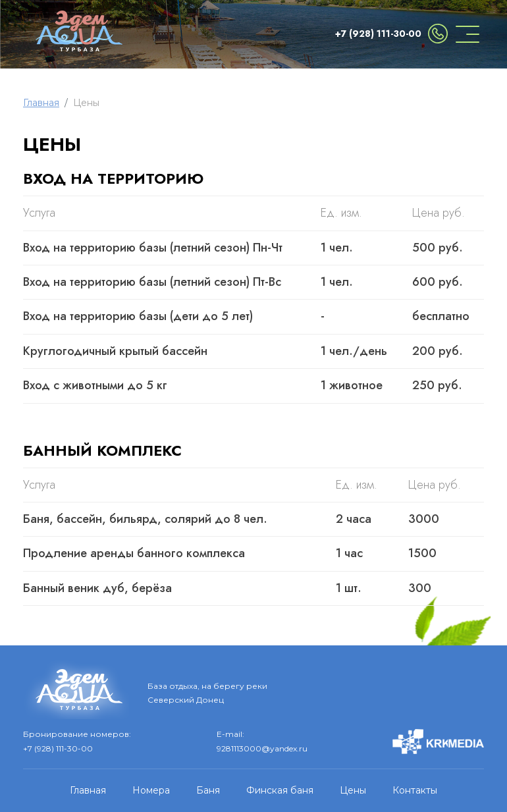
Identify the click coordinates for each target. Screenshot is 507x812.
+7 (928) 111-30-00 (378, 34)
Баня (208, 790)
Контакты (415, 790)
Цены (353, 790)
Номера (151, 790)
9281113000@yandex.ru (262, 748)
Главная (41, 103)
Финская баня (280, 790)
